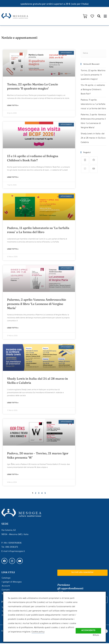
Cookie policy (38, 632)
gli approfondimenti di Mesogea (70, 589)
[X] (85, 163)
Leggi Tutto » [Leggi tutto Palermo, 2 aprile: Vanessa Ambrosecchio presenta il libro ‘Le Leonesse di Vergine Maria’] (13, 329)
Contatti (6, 591)
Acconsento (88, 629)
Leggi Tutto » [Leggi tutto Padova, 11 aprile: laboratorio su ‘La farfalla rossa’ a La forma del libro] (13, 250)
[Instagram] (85, 172)
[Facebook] (94, 163)
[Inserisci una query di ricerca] (93, 54)
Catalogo (6, 579)
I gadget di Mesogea (12, 583)
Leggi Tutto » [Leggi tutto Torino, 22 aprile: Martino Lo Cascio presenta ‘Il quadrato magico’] (13, 106)
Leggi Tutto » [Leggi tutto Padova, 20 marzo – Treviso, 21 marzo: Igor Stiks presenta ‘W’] (13, 475)
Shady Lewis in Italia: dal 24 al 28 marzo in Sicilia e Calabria (93, 141)
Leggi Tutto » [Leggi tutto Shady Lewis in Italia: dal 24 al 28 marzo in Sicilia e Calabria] (13, 404)
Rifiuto (98, 636)
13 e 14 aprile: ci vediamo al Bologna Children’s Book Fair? (93, 89)
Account (6, 587)
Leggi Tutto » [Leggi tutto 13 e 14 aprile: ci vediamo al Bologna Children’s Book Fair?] (13, 178)
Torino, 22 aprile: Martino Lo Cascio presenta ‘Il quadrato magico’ (93, 75)
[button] (99, 16)
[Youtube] (94, 172)
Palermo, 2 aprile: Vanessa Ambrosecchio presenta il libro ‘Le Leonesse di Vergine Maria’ (37, 304)
